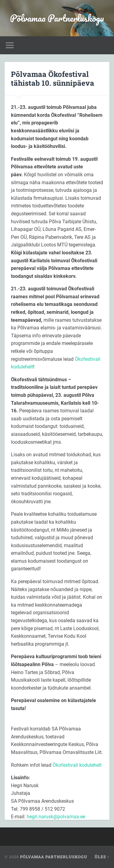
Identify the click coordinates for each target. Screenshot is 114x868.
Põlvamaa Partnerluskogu (57, 18)
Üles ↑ (102, 857)
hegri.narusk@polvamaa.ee (56, 817)
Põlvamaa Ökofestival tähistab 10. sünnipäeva (53, 79)
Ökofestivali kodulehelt (77, 765)
